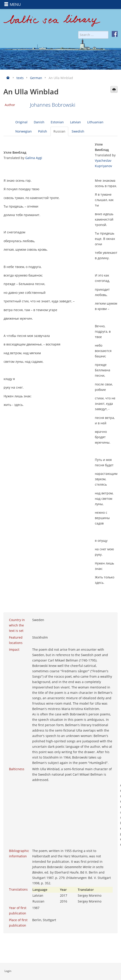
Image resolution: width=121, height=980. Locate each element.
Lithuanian (95, 122)
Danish (39, 122)
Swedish (78, 131)
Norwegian (24, 131)
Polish (43, 131)
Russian (59, 131)
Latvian (75, 122)
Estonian (57, 122)
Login (8, 971)
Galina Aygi (34, 158)
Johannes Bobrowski (53, 105)
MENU (12, 4)
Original (21, 122)
